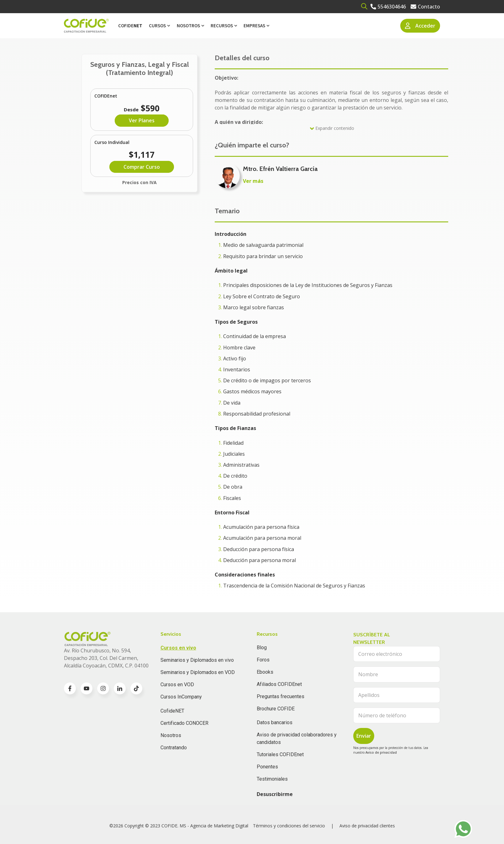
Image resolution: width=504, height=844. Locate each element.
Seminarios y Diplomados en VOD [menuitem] (198, 672)
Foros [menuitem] (263, 660)
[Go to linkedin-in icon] (120, 688)
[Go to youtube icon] (87, 688)
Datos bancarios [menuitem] (275, 722)
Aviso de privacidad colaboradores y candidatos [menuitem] (297, 738)
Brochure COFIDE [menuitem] (276, 709)
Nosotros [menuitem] (188, 26)
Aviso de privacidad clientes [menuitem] (367, 826)
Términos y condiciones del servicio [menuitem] (289, 826)
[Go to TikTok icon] (136, 688)
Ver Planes (142, 120)
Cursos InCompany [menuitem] (181, 697)
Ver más (253, 181)
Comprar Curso (142, 167)
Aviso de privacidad (381, 752)
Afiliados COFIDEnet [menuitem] (279, 684)
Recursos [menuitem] (222, 26)
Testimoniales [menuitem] (272, 779)
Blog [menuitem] (262, 648)
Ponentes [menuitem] (267, 767)
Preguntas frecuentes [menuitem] (281, 696)
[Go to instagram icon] (103, 688)
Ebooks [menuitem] (265, 672)
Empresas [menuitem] (254, 26)
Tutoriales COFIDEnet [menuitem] (280, 754)
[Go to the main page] (86, 26)
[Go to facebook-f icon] (70, 688)
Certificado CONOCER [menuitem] (184, 723)
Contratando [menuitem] (174, 748)
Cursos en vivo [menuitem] (178, 648)
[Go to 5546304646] (388, 7)
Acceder (420, 26)
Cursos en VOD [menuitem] (177, 685)
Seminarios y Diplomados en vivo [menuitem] (197, 660)
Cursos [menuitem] (157, 26)
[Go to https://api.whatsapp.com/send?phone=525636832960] (463, 829)
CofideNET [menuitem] (172, 711)
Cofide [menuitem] (130, 26)
